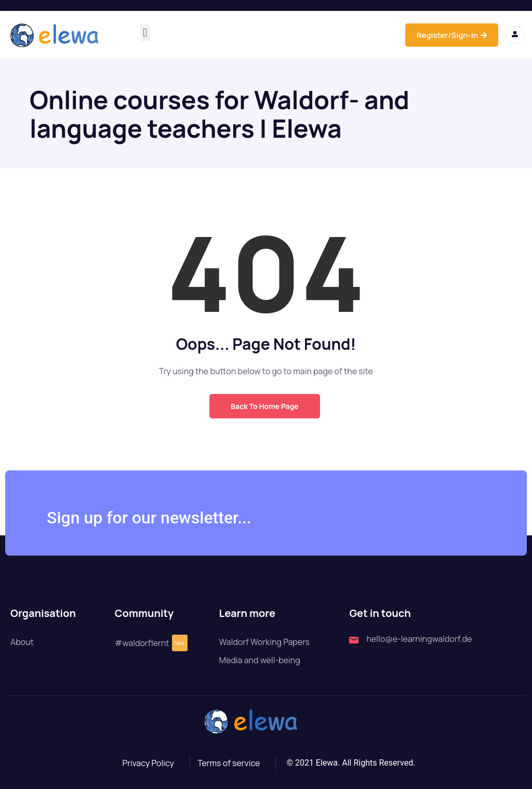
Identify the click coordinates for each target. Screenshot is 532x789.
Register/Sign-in (452, 35)
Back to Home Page (264, 406)
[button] (145, 32)
